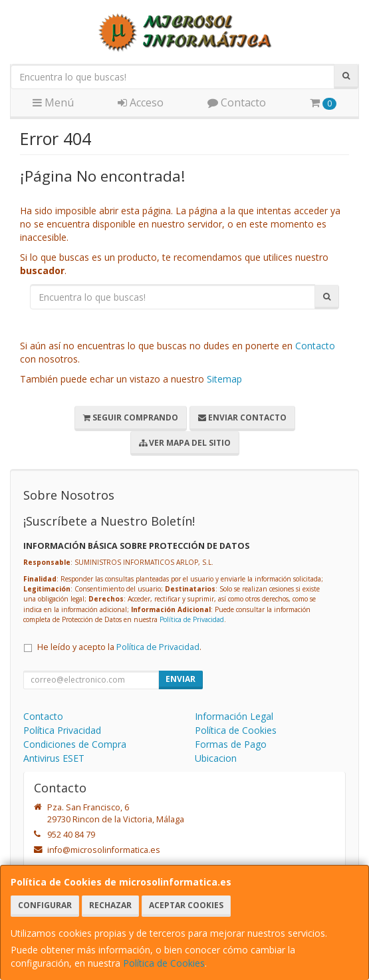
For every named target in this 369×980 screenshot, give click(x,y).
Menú (53, 102)
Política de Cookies (164, 963)
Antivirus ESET (54, 758)
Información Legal (234, 716)
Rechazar (110, 905)
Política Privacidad (62, 730)
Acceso (141, 102)
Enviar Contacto (242, 417)
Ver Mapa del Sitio (185, 443)
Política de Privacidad (192, 619)
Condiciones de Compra (75, 744)
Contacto (237, 102)
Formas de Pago (231, 744)
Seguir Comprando (131, 417)
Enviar (181, 679)
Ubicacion (216, 758)
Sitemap (224, 379)
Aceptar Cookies (186, 905)
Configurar (45, 905)
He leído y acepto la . (119, 647)
